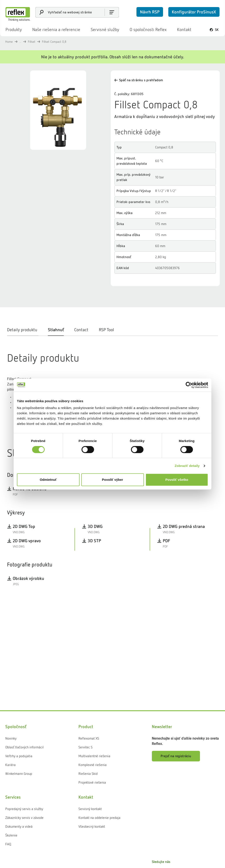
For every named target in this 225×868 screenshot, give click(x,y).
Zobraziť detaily (187, 466)
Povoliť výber (112, 480)
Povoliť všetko (177, 480)
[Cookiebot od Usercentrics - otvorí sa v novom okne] (189, 385)
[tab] (25, 348)
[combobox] (77, 12)
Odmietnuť (48, 480)
